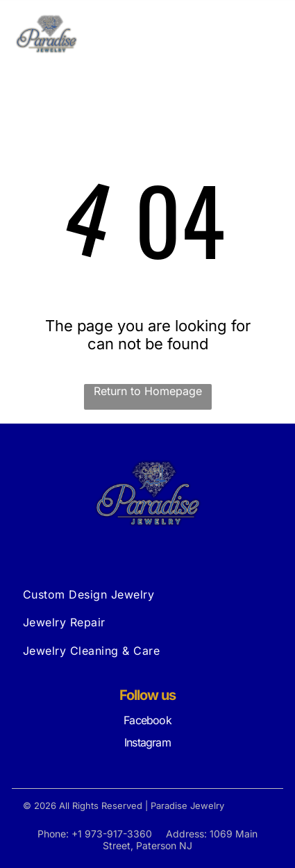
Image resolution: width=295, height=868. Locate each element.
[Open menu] (268, 34)
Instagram (147, 742)
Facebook (147, 720)
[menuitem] (147, 594)
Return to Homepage (148, 391)
